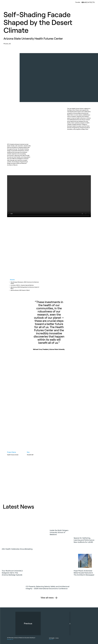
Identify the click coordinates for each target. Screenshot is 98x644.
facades (78, 2)
